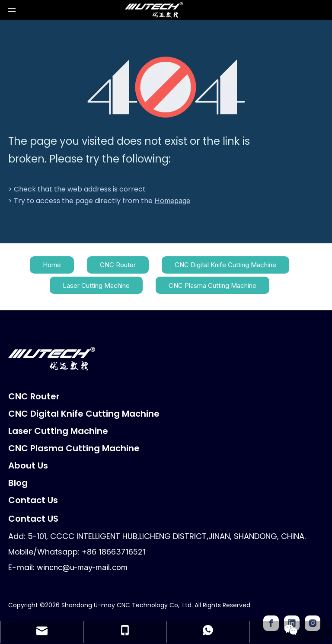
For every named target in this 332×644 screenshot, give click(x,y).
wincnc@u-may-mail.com (82, 567)
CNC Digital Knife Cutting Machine (225, 265)
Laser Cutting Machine (96, 285)
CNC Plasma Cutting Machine (212, 285)
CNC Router (118, 265)
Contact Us (33, 500)
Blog (18, 483)
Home (52, 265)
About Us (28, 465)
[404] (166, 87)
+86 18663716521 (114, 552)
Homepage (172, 201)
